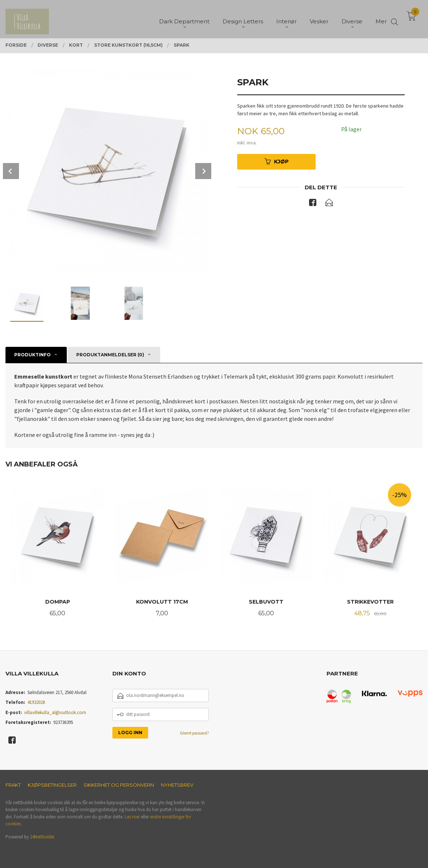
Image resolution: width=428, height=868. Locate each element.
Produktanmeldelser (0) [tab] (110, 355)
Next (203, 171)
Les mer (132, 817)
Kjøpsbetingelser (52, 785)
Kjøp (277, 162)
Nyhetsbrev (177, 785)
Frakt (13, 785)
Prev (11, 171)
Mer (381, 18)
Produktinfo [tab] (32, 355)
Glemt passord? (194, 733)
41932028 (36, 702)
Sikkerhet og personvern (119, 785)
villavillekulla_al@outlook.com (55, 712)
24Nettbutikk (42, 837)
